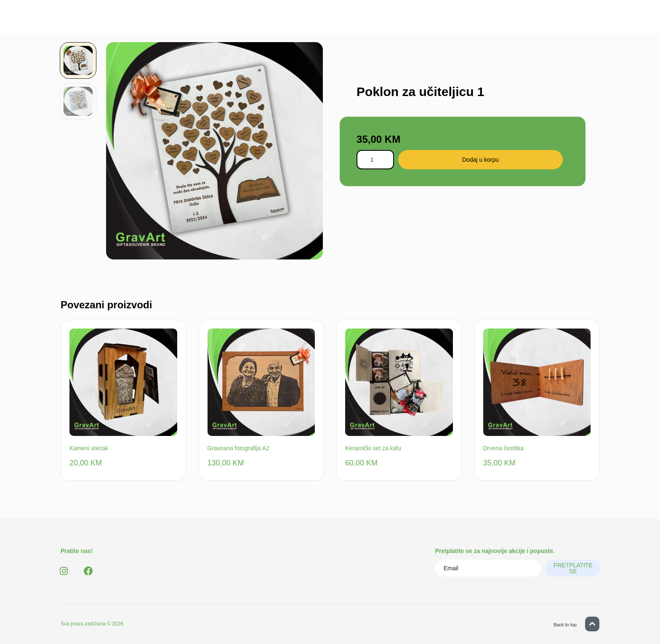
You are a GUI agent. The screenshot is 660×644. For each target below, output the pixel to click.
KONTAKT (400, 21)
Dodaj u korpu (486, 160)
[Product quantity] (378, 160)
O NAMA (358, 21)
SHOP (260, 21)
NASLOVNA (220, 21)
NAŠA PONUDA (307, 21)
